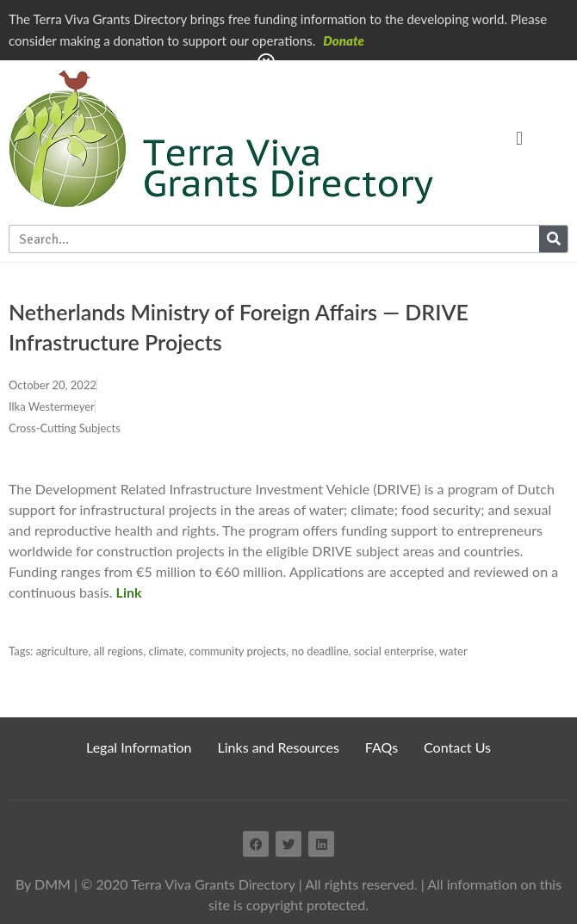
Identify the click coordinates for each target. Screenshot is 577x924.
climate (166, 651)
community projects (238, 651)
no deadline (320, 651)
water (453, 651)
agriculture (62, 651)
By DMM (43, 884)
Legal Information (139, 747)
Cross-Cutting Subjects (65, 428)
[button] (519, 138)
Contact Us (457, 747)
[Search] (553, 239)
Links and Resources (279, 747)
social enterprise (394, 651)
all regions (118, 651)
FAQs (382, 747)
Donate (344, 40)
